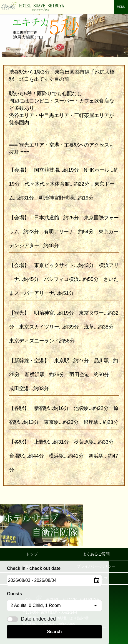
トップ (32, 554)
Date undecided (31, 619)
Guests (14, 594)
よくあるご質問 (96, 554)
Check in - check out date (34, 568)
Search (54, 632)
